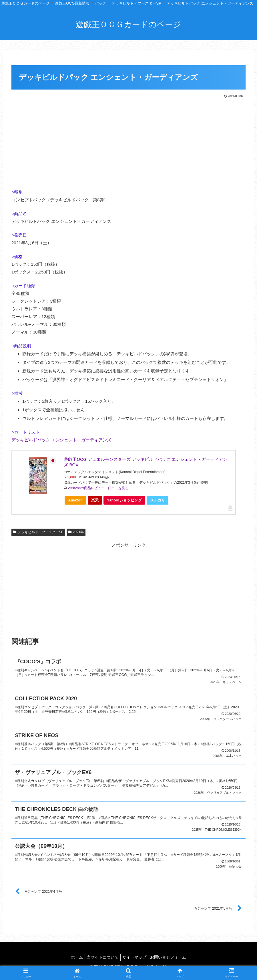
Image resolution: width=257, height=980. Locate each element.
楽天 (95, 500)
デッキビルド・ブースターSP (38, 532)
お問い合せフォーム (172, 954)
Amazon (75, 500)
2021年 (76, 532)
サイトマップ (136, 954)
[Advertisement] (128, 142)
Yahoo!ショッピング (126, 501)
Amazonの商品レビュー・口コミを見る (98, 488)
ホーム (73, 954)
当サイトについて (101, 954)
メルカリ (158, 500)
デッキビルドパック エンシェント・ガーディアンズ (61, 440)
